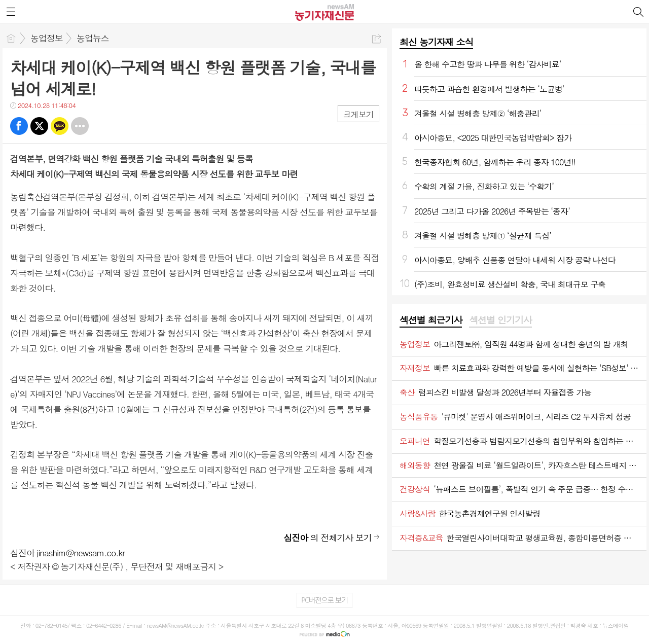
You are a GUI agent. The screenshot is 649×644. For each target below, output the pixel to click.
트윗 (39, 126)
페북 (19, 126)
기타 (80, 126)
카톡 (60, 126)
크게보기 (358, 114)
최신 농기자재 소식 (436, 42)
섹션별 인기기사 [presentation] (500, 320)
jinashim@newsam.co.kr (81, 553)
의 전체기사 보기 (328, 538)
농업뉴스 (93, 38)
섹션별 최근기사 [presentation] (431, 320)
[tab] (431, 320)
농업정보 (47, 38)
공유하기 (376, 39)
